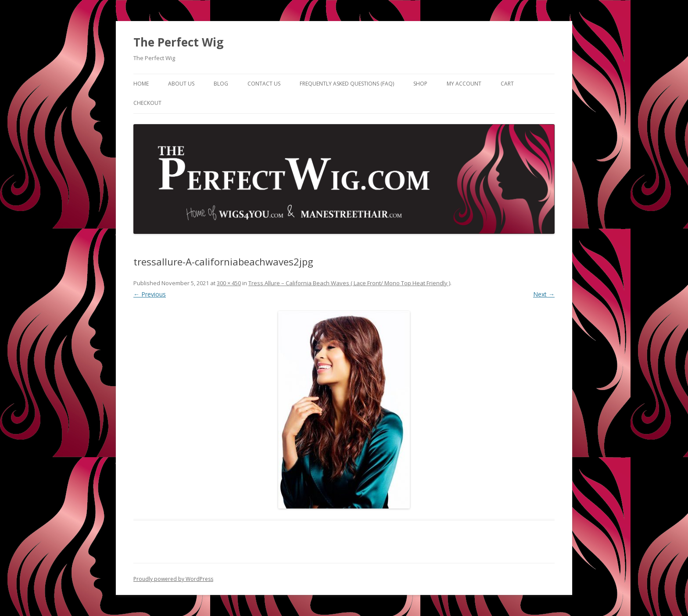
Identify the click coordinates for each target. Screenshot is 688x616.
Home (141, 84)
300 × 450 (229, 283)
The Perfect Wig (178, 42)
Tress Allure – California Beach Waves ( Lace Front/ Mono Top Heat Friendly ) (349, 283)
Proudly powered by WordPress (173, 579)
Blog (221, 84)
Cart (507, 84)
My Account (464, 84)
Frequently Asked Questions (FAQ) (347, 84)
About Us (181, 84)
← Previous (150, 294)
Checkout (147, 103)
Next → (544, 294)
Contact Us (264, 84)
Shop (420, 84)
